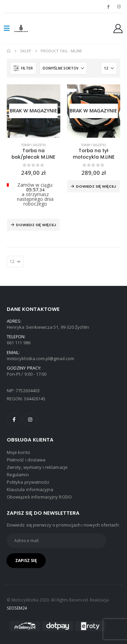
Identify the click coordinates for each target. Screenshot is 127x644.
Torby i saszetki (34, 145)
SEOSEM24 (17, 608)
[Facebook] (108, 6)
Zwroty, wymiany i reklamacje (37, 467)
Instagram (30, 420)
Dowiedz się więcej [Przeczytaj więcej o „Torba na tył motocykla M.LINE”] (96, 186)
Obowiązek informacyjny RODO (39, 497)
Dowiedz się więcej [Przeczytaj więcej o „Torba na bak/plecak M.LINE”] (36, 225)
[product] (34, 111)
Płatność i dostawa (26, 460)
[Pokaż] (109, 68)
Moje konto (18, 452)
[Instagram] (119, 6)
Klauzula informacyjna (30, 489)
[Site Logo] (28, 28)
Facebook (14, 420)
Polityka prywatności (28, 482)
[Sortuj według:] (63, 68)
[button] (9, 28)
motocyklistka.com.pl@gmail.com (40, 358)
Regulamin (18, 475)
